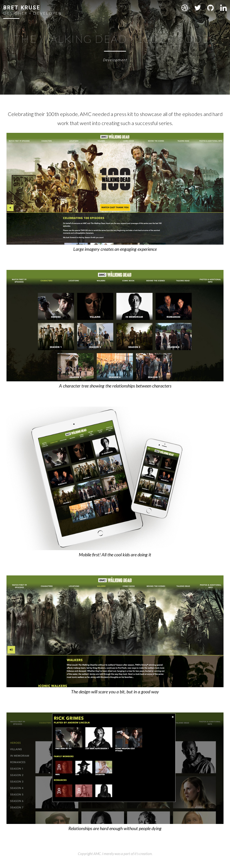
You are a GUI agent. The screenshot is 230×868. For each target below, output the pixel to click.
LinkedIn (224, 8)
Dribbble (185, 8)
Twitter (198, 8)
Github (211, 8)
